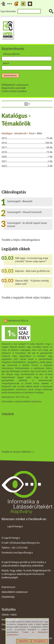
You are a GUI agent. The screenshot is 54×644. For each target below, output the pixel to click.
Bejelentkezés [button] (10, 75)
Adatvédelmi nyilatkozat (15, 592)
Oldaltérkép (8, 597)
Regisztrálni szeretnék (14, 88)
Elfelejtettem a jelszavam (15, 85)
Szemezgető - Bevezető (20, 201)
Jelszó (6, 63)
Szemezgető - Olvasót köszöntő (24, 212)
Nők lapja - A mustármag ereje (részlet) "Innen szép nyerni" (32, 260)
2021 (4, 161)
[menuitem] (27, 104)
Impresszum (8, 587)
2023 (4, 166)
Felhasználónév (11, 54)
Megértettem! (24, 641)
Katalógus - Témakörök (16, 120)
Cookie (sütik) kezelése (14, 91)
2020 (4, 157)
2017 (4, 147)
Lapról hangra (15, 526)
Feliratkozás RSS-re (16, 321)
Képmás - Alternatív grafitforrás (32, 271)
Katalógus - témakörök (14, 133)
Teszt (32, 133)
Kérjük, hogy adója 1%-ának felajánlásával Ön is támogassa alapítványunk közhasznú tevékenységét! (26, 574)
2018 (4, 152)
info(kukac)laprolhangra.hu (25, 543)
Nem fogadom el (40, 641)
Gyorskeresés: (8, 11)
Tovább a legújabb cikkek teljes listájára (26, 297)
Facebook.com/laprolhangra (17, 553)
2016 (4, 143)
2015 (4, 138)
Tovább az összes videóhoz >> (18, 452)
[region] (27, 140)
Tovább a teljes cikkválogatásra (21, 240)
